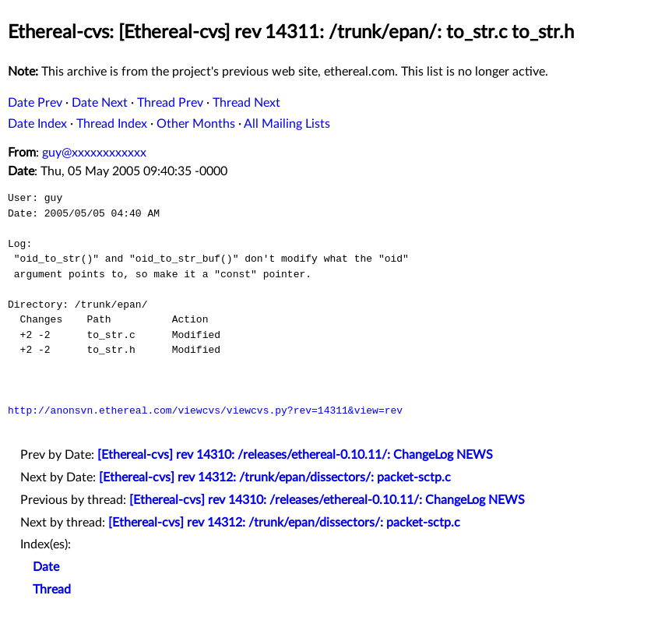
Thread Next (246, 103)
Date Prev (35, 103)
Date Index (37, 124)
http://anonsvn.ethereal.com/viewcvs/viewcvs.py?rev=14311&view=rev (205, 410)
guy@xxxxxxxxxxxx (94, 153)
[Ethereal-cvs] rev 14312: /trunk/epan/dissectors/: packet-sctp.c (275, 477)
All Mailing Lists (287, 124)
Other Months (196, 124)
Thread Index (112, 124)
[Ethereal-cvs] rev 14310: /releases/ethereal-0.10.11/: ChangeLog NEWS (295, 455)
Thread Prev (170, 103)
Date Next (100, 103)
